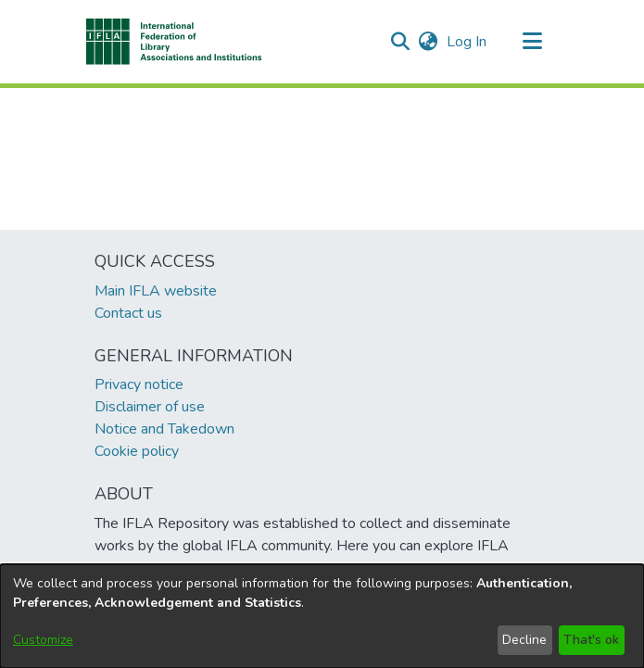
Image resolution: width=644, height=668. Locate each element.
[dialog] (322, 616)
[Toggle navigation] (533, 42)
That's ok (591, 640)
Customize (43, 640)
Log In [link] (467, 42)
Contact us (128, 313)
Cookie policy (137, 451)
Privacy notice (139, 384)
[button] (175, 42)
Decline (524, 640)
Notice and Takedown (164, 429)
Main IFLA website (156, 291)
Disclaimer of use (150, 407)
